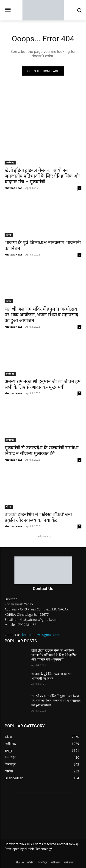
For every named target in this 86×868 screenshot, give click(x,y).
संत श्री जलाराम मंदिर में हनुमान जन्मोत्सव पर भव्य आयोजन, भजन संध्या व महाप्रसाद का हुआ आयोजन (41, 315)
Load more (43, 536)
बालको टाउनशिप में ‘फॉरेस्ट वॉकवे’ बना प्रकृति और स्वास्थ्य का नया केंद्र (38, 517)
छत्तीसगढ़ (10, 162)
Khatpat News (14, 188)
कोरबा (9, 235)
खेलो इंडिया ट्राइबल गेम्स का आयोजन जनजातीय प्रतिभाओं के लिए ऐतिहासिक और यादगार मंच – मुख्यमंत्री (43, 176)
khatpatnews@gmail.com (41, 635)
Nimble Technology (38, 849)
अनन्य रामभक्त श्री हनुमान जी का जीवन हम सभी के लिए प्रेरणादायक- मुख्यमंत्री (43, 384)
